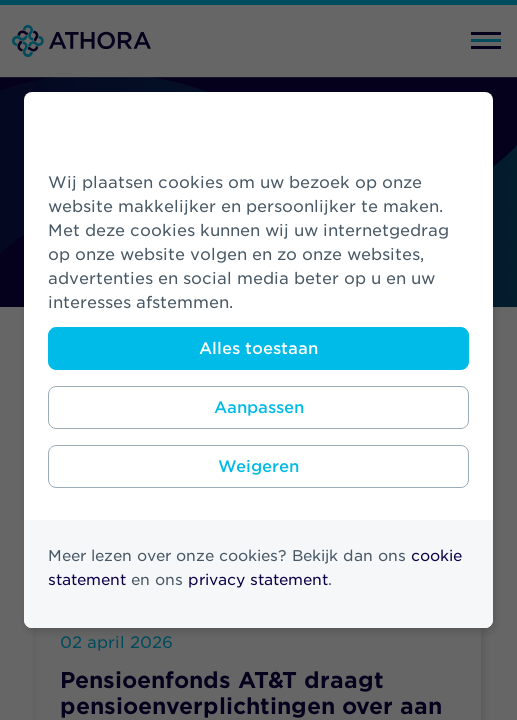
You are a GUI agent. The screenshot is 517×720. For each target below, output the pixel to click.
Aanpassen (259, 407)
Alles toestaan (258, 348)
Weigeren (258, 466)
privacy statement (258, 580)
